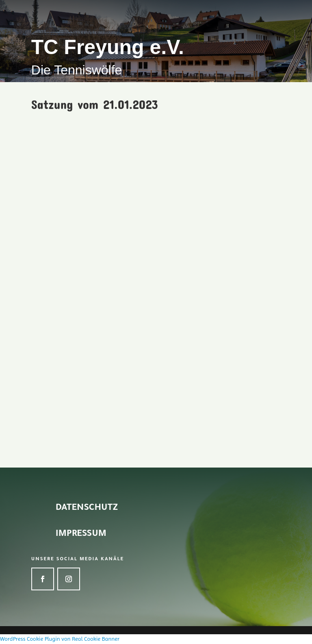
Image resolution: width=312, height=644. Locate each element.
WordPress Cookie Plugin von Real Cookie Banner (60, 639)
